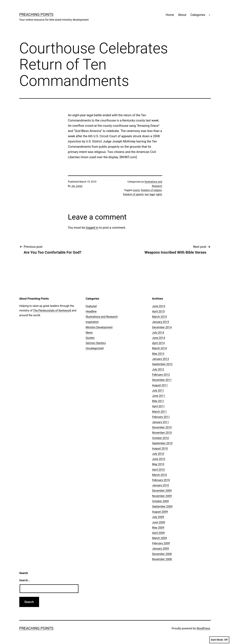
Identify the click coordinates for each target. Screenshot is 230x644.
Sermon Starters (96, 343)
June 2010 (159, 459)
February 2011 (161, 417)
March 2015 (160, 317)
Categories (198, 15)
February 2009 (161, 543)
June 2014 (159, 338)
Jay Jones (77, 186)
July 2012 (158, 369)
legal (152, 194)
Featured (91, 306)
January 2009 (161, 548)
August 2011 (160, 385)
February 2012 (161, 375)
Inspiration (92, 322)
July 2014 (158, 332)
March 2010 (160, 475)
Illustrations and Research (102, 317)
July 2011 (158, 390)
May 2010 (158, 464)
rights (159, 194)
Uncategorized (95, 348)
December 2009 (162, 491)
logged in (92, 228)
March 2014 (160, 348)
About (182, 15)
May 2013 (158, 354)
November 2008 (162, 559)
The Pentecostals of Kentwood (52, 310)
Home (170, 15)
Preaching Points (36, 14)
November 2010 (162, 433)
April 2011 (158, 406)
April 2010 (158, 470)
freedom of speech (133, 194)
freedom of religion (151, 190)
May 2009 (158, 528)
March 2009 (160, 538)
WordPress (203, 628)
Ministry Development (99, 327)
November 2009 (162, 496)
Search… (25, 580)
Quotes (90, 338)
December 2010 (162, 427)
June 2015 (159, 306)
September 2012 (162, 364)
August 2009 (160, 512)
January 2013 (161, 359)
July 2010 (158, 454)
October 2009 (160, 501)
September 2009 (162, 506)
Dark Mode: (219, 640)
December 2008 (162, 554)
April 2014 (158, 343)
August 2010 (160, 448)
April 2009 (158, 533)
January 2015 (161, 322)
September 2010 (162, 443)
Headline (91, 311)
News (89, 332)
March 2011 (160, 412)
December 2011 (162, 380)
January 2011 (161, 422)
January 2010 (161, 485)
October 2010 (160, 438)
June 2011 (159, 396)
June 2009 (159, 522)
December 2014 (162, 327)
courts (136, 190)
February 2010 (161, 480)
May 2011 (158, 401)
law (147, 194)
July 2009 (158, 517)
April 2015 (158, 311)
